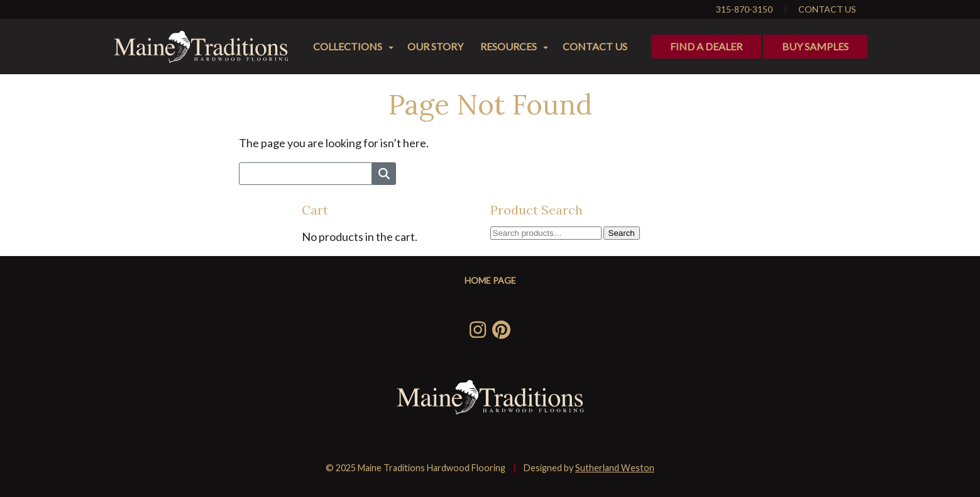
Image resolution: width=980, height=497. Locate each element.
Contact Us (827, 9)
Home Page (490, 280)
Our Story (435, 46)
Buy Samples (815, 46)
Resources (509, 46)
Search (622, 233)
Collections (348, 46)
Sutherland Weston (615, 468)
